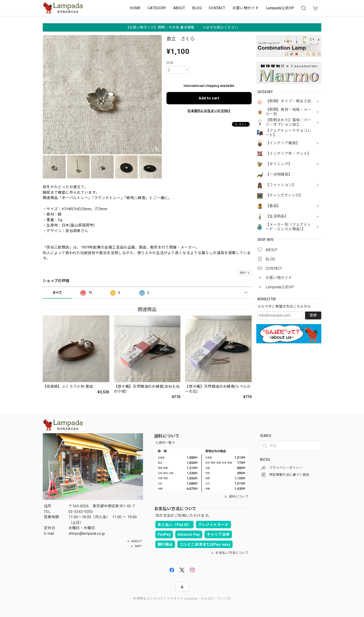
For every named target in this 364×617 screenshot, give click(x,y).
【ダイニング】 (279, 164)
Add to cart (209, 98)
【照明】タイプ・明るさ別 (288, 101)
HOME (135, 8)
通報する (245, 273)
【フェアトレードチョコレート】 (288, 133)
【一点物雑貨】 (279, 174)
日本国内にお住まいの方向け (209, 111)
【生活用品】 (277, 216)
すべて (57, 293)
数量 (170, 63)
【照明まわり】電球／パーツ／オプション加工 (288, 122)
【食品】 (273, 206)
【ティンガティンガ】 (284, 195)
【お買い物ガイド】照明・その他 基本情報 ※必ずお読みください (182, 27)
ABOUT (179, 8)
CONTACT (217, 8)
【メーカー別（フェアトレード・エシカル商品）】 (288, 227)
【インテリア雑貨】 (283, 143)
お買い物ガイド (246, 8)
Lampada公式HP (280, 8)
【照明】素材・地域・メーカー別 (288, 112)
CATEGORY (157, 8)
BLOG (197, 8)
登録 (313, 315)
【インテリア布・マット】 (288, 154)
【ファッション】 (281, 185)
